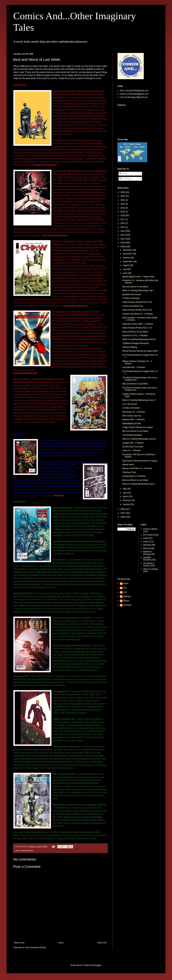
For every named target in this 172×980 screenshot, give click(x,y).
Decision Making (130, 347)
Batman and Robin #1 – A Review (137, 468)
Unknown (127, 605)
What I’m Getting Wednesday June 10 (139, 439)
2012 (123, 235)
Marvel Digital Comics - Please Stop (138, 277)
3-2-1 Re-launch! (130, 404)
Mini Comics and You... (132, 416)
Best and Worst (27, 850)
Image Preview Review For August (138, 427)
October (127, 258)
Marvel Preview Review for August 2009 (140, 351)
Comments (125, 179)
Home (61, 943)
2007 (123, 513)
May (125, 489)
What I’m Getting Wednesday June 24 (139, 339)
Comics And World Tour (133, 306)
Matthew (127, 596)
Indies (146, 542)
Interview (147, 545)
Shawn (126, 601)
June (125, 273)
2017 (123, 219)
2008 (123, 509)
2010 (123, 243)
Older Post (102, 943)
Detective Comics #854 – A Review (138, 324)
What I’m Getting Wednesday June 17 (139, 400)
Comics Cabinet (150, 529)
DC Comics (148, 535)
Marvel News (128, 465)
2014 (123, 227)
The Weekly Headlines (132, 435)
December (128, 250)
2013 (123, 231)
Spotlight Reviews (147, 559)
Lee (125, 592)
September (128, 262)
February (127, 500)
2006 (123, 517)
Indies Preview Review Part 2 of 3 (137, 310)
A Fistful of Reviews (131, 298)
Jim (125, 588)
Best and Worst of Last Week (135, 287)
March (126, 497)
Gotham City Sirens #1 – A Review (138, 314)
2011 (123, 239)
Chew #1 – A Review (131, 450)
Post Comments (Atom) (36, 948)
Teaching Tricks (129, 472)
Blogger (98, 965)
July (125, 269)
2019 (123, 212)
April (125, 493)
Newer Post (19, 943)
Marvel (146, 548)
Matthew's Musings (148, 553)
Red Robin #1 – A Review (134, 412)
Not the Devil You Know (133, 447)
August (126, 265)
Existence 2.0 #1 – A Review (135, 336)
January (127, 504)
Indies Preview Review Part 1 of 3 (137, 328)
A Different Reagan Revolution (136, 343)
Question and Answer (132, 294)
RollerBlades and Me (132, 424)
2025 (123, 196)
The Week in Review (149, 564)
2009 (123, 247)
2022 (123, 200)
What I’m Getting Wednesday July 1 (138, 291)
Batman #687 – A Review (133, 420)
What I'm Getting (151, 569)
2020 (123, 208)
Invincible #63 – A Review (134, 367)
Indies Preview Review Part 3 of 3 (137, 302)
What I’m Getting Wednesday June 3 (139, 484)
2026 (123, 192)
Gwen (126, 583)
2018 (123, 215)
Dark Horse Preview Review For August (140, 461)
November (128, 254)
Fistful (146, 538)
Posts (123, 174)
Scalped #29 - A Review (133, 443)
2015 (123, 223)
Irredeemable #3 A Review (134, 476)
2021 (123, 204)
